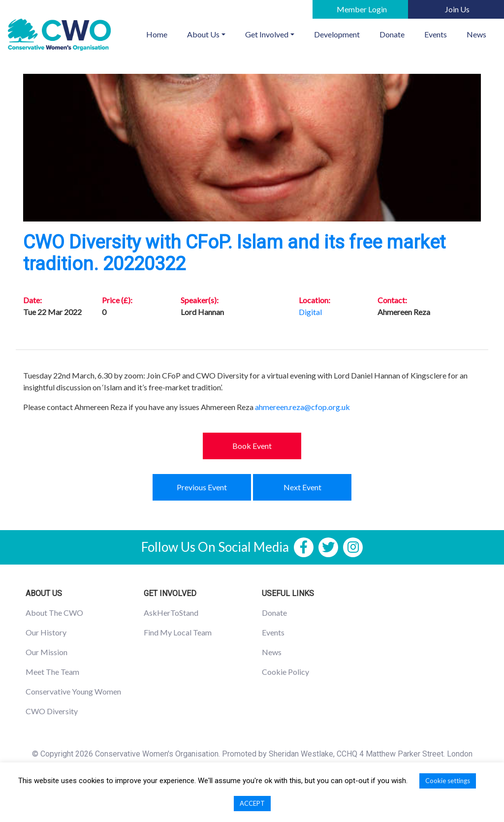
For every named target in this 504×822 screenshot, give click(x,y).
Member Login (362, 9)
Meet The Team (52, 672)
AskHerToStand (171, 613)
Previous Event (202, 487)
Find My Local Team (178, 632)
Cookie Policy (285, 672)
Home (162, 33)
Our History (46, 632)
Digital (310, 312)
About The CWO (54, 613)
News (476, 34)
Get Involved (267, 34)
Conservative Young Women (73, 691)
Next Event (302, 487)
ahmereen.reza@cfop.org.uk (302, 407)
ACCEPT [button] (252, 803)
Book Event (252, 446)
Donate (392, 34)
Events (436, 34)
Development (337, 34)
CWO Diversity (52, 711)
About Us (203, 34)
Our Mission (47, 652)
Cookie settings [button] (448, 781)
